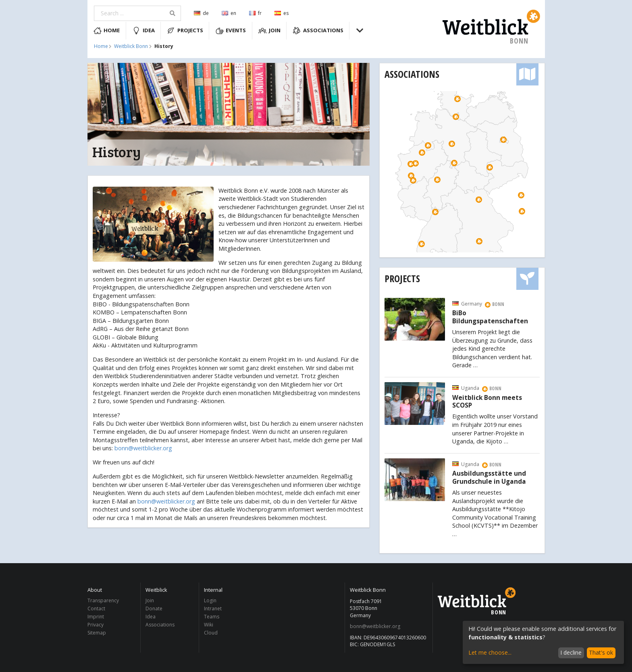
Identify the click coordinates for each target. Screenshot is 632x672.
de (201, 13)
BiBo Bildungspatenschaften (490, 317)
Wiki (209, 625)
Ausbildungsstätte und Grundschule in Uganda (489, 478)
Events (231, 31)
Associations (318, 31)
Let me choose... (490, 652)
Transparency (103, 601)
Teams (212, 617)
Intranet (213, 609)
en (229, 13)
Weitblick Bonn (131, 46)
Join (269, 31)
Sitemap (97, 632)
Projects (185, 31)
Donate (154, 609)
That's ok (601, 652)
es (282, 13)
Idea (143, 31)
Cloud (211, 632)
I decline (571, 652)
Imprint (96, 617)
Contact (96, 609)
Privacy (96, 625)
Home (107, 31)
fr (255, 13)
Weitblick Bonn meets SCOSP (487, 402)
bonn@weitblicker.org (143, 448)
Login (210, 601)
